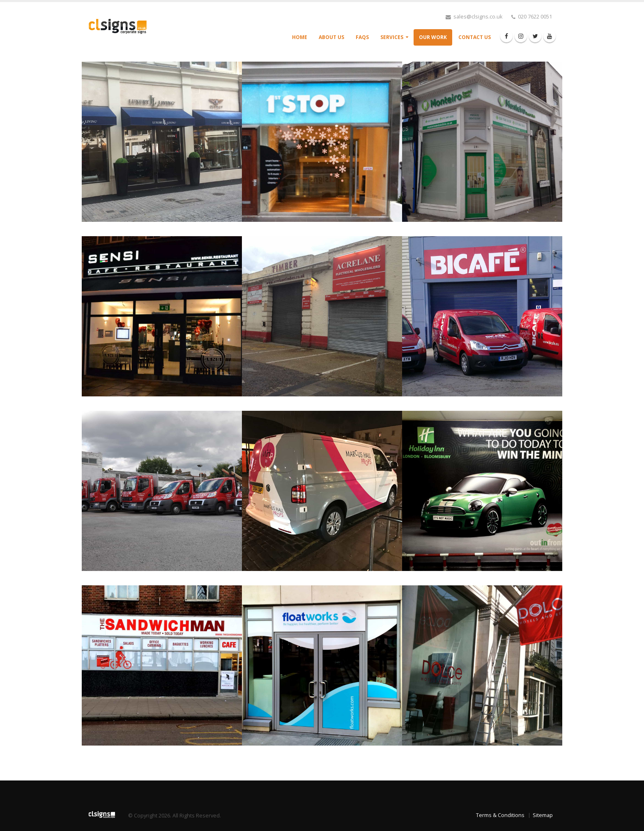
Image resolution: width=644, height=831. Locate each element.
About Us (331, 37)
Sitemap (543, 815)
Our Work (433, 37)
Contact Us (475, 37)
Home (300, 37)
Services (392, 37)
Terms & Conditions (500, 815)
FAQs (362, 37)
